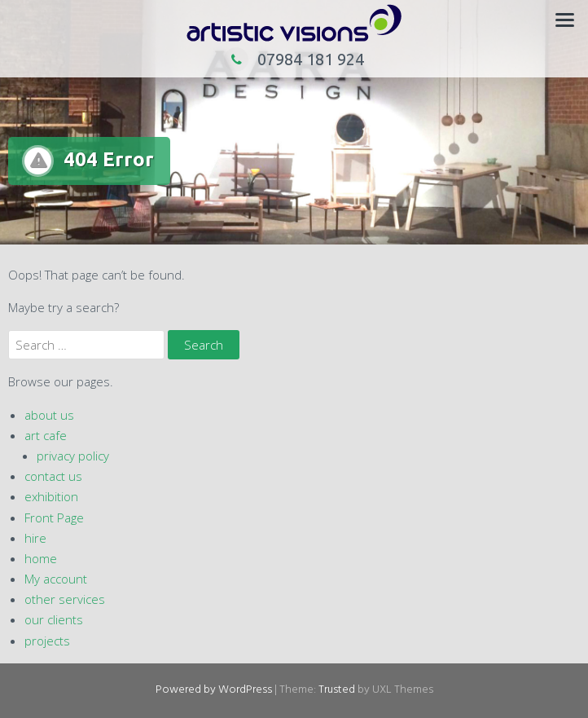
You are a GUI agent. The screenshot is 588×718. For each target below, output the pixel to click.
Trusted (337, 690)
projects (47, 641)
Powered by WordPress (214, 690)
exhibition (51, 496)
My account (56, 579)
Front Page (54, 518)
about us (49, 415)
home (41, 558)
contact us (53, 476)
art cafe (46, 435)
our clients (54, 619)
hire (35, 538)
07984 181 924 (294, 59)
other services (65, 599)
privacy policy (73, 456)
